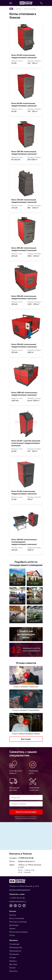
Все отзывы (26, 739)
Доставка (13, 964)
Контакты (13, 971)
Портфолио (14, 954)
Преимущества (16, 947)
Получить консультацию (26, 812)
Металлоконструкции (18, 932)
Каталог (19, 9)
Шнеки (12, 928)
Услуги (12, 935)
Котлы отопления (30, 9)
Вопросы (13, 961)
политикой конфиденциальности (26, 818)
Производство (15, 951)
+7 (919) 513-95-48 (26, 858)
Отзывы (13, 957)
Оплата (12, 968)
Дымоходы (14, 925)
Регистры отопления (18, 922)
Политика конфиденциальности (20, 890)
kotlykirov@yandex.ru (26, 861)
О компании (14, 944)
